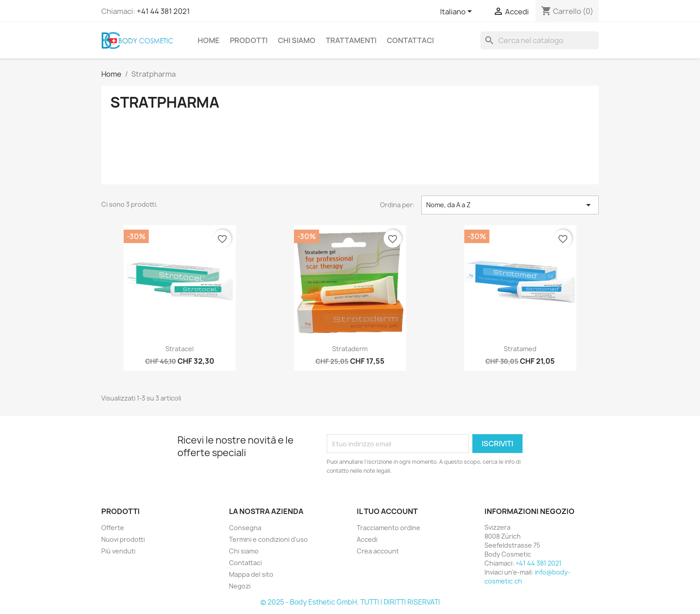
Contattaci (410, 40)
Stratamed (520, 349)
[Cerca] (540, 40)
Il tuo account (387, 511)
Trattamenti (351, 40)
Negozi (240, 586)
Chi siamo (297, 40)
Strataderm (350, 349)
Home (209, 40)
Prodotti (249, 40)
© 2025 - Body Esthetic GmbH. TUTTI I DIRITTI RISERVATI (350, 602)
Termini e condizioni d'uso (268, 539)
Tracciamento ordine (389, 528)
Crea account (378, 551)
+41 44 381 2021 (163, 11)
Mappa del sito (251, 574)
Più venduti (118, 551)
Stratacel (179, 349)
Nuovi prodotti (123, 539)
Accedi (367, 539)
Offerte (113, 528)
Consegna (245, 528)
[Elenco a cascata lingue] (458, 12)
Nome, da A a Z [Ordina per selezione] (510, 205)
